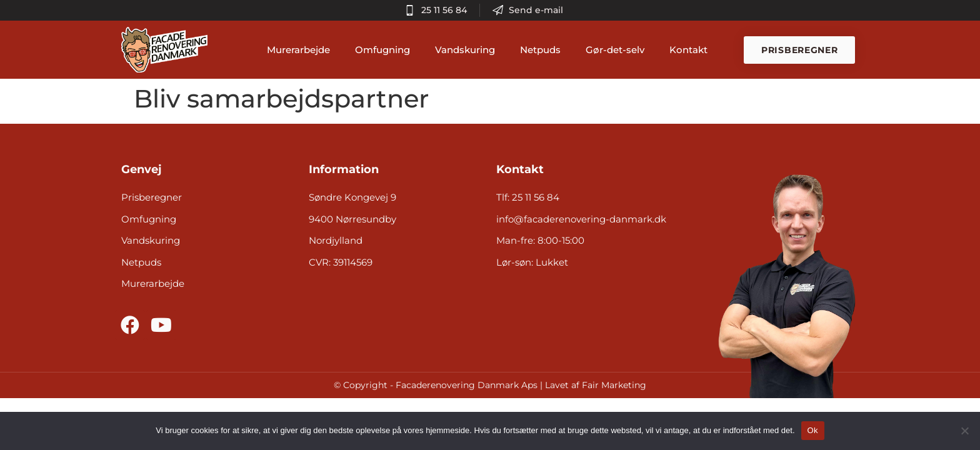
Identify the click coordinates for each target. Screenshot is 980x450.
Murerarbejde (302, 50)
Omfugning (386, 50)
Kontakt (692, 50)
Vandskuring (468, 50)
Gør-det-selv (618, 50)
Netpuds (543, 50)
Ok (813, 430)
